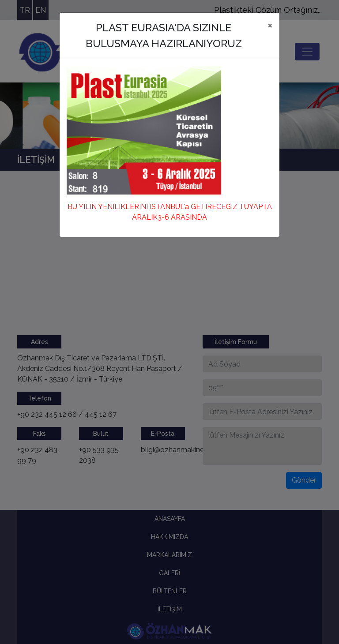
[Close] (270, 25)
